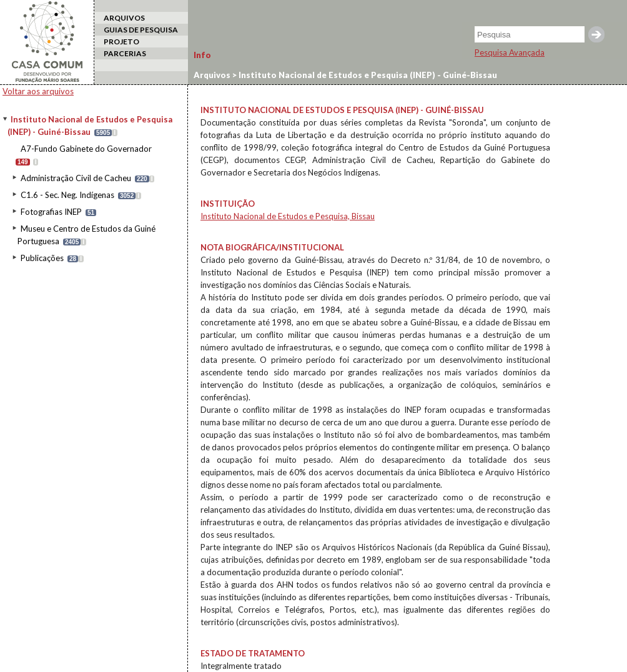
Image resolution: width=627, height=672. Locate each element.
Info (202, 55)
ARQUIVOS (124, 18)
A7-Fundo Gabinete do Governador (86, 149)
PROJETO (121, 42)
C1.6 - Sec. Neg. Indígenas (67, 195)
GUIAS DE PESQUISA (141, 30)
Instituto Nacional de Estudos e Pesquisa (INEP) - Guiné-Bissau (367, 75)
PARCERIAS (125, 53)
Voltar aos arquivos (38, 91)
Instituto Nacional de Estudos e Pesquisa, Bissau (288, 216)
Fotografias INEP (51, 212)
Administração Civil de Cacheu (76, 178)
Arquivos (212, 75)
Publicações (42, 258)
